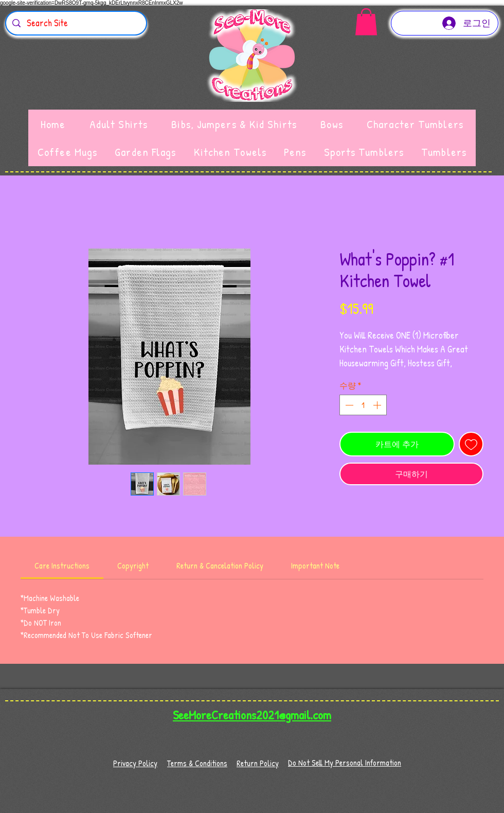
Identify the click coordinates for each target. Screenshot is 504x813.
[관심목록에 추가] (471, 444)
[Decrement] (348, 405)
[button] (366, 22)
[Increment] (378, 405)
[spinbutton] (363, 405)
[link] (62, 565)
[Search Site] (76, 23)
